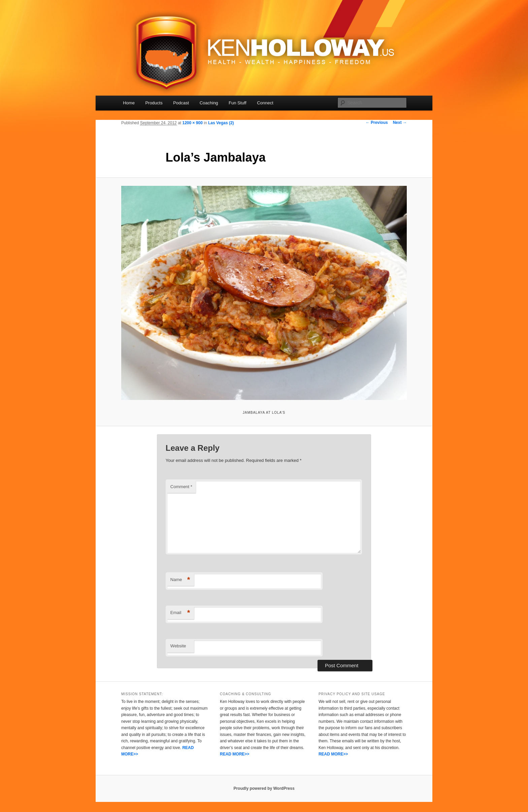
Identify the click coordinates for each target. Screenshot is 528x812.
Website (178, 646)
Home (129, 103)
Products (154, 103)
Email (180, 613)
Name (180, 580)
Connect (265, 103)
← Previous (377, 123)
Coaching (209, 103)
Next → (400, 123)
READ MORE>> (235, 754)
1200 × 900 (192, 123)
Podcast (181, 103)
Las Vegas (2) (221, 123)
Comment (181, 487)
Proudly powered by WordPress (264, 788)
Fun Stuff (238, 103)
